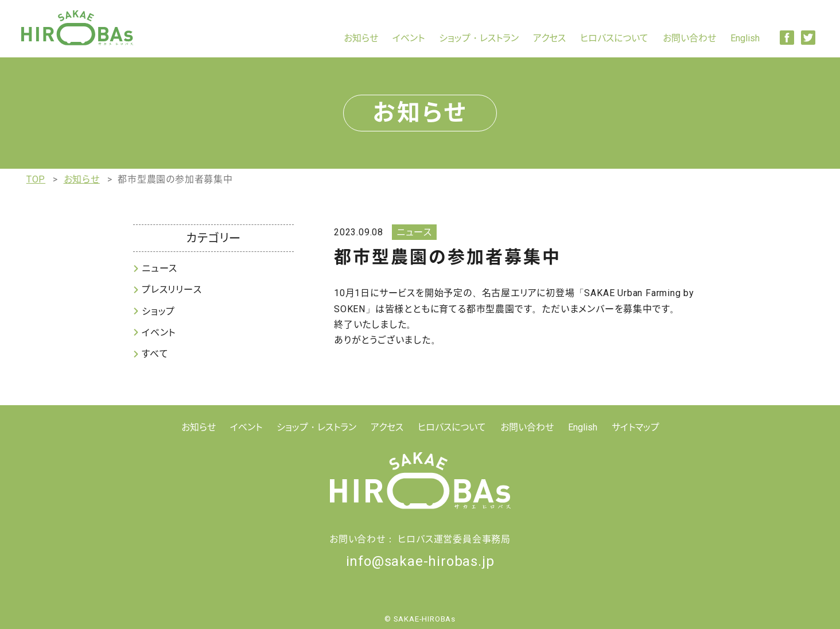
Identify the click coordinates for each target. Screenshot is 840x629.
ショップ (158, 311)
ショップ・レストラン (479, 38)
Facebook (787, 38)
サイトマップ (635, 427)
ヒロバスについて (614, 38)
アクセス (549, 38)
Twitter (808, 38)
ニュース (160, 268)
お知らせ (361, 38)
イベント (409, 38)
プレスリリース (172, 290)
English (745, 38)
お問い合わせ (689, 38)
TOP (36, 179)
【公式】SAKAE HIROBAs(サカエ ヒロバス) (77, 28)
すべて (155, 354)
